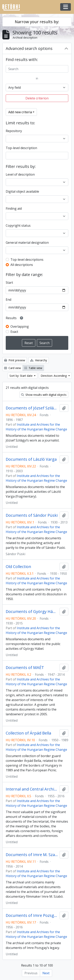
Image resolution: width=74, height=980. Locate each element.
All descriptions (22, 265)
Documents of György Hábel (32, 612)
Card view (13, 368)
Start (9, 283)
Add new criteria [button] (20, 112)
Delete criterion (37, 98)
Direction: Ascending (54, 376)
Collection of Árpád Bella (28, 733)
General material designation (27, 243)
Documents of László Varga (31, 459)
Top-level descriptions (27, 260)
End (8, 300)
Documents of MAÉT (25, 668)
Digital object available (22, 191)
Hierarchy (39, 360)
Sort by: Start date (21, 376)
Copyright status (18, 225)
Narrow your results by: (37, 22)
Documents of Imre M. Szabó (32, 855)
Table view (33, 368)
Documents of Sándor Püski (32, 515)
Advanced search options (29, 48)
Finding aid (14, 208)
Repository (14, 131)
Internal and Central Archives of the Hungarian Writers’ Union (32, 789)
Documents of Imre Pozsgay (32, 915)
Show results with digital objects (44, 395)
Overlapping (20, 326)
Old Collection (18, 567)
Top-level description (21, 148)
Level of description (20, 174)
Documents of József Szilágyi (32, 408)
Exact (14, 332)
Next (46, 973)
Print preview (15, 360)
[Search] (37, 69)
